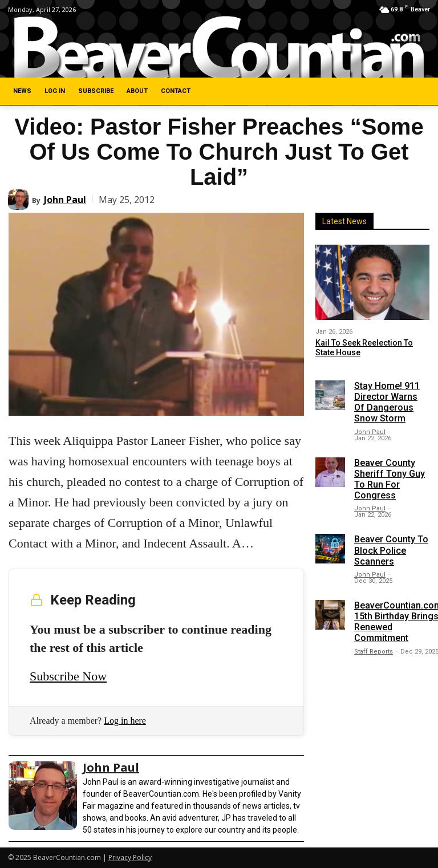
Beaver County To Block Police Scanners (391, 550)
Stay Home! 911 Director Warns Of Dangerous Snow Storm (387, 402)
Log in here (125, 721)
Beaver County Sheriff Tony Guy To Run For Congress (390, 479)
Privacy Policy (130, 857)
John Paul (65, 200)
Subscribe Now (68, 676)
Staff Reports (374, 652)
